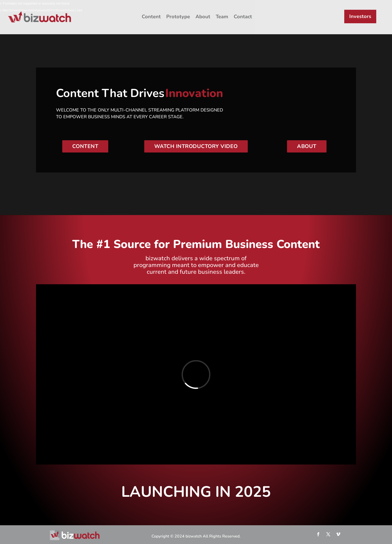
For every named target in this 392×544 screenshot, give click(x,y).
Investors (360, 16)
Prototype (178, 17)
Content (151, 17)
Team (222, 17)
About (203, 17)
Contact (243, 17)
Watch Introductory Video (196, 146)
